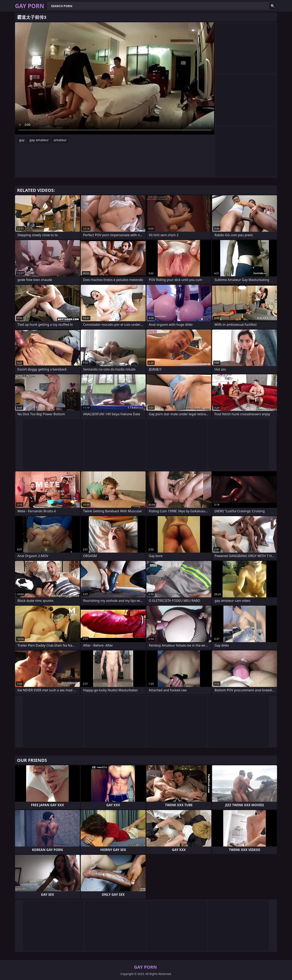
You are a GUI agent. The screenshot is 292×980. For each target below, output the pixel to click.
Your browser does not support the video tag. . (115, 78)
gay (22, 140)
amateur (60, 140)
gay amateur (39, 140)
